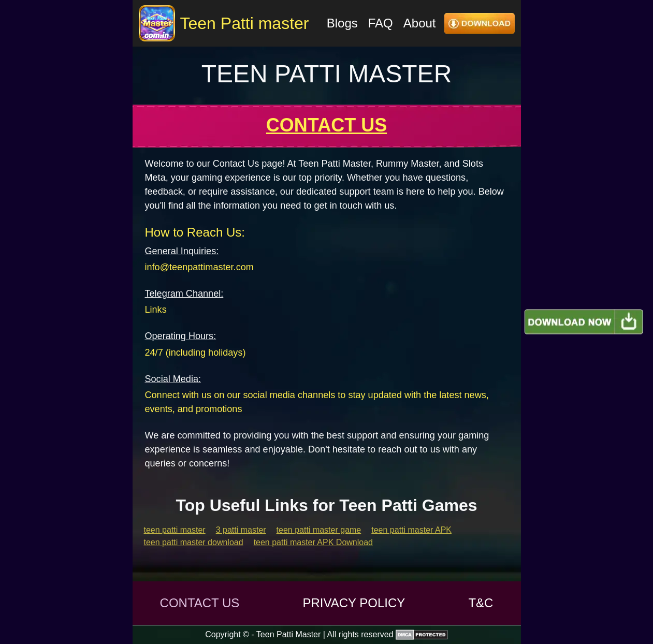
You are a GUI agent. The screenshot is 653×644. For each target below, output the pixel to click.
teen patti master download (194, 542)
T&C (481, 603)
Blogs (342, 23)
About (420, 23)
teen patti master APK (411, 530)
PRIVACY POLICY (354, 603)
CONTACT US (200, 603)
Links (156, 310)
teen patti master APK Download (313, 542)
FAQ (381, 23)
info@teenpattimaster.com (199, 267)
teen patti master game (319, 530)
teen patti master (175, 530)
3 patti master (241, 530)
